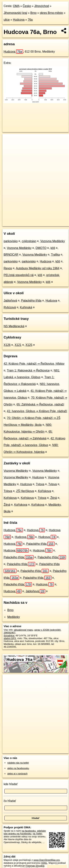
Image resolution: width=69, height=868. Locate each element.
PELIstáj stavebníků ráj (19, 275)
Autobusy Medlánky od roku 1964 (38, 268)
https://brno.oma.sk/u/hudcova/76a (20, 223)
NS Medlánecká (14, 326)
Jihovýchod (42, 6)
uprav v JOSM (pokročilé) (47, 630)
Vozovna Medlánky (53, 241)
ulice (7, 20)
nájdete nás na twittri (18, 763)
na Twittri (37, 834)
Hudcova (19, 20)
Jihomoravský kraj (15, 13)
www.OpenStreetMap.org (47, 860)
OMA (16, 6)
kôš (53, 248)
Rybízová (10, 307)
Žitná (54, 498)
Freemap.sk (48, 220)
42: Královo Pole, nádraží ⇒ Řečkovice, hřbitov (34, 364)
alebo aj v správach (17, 774)
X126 (7, 345)
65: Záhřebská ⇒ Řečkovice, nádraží (40, 404)
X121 (18, 345)
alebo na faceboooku (18, 768)
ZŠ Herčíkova (25, 491)
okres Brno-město (51, 13)
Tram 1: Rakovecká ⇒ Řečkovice (28, 371)
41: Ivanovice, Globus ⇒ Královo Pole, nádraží (37, 411)
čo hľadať (10, 801)
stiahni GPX (10, 638)
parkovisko (11, 241)
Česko (27, 6)
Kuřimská (26, 307)
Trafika (55, 255)
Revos (8, 268)
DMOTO (41, 248)
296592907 (10, 633)
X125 (29, 345)
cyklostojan (29, 241)
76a (30, 20)
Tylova (40, 484)
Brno (33, 13)
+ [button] (9, 140)
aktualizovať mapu (23, 630)
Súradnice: (9, 636)
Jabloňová (10, 301)
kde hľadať (11, 784)
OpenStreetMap (29, 220)
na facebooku (29, 831)
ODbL (44, 863)
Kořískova (45, 491)
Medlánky (14, 617)
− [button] (9, 146)
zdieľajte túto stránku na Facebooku (25, 832)
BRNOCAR (11, 255)
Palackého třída (31, 301)
